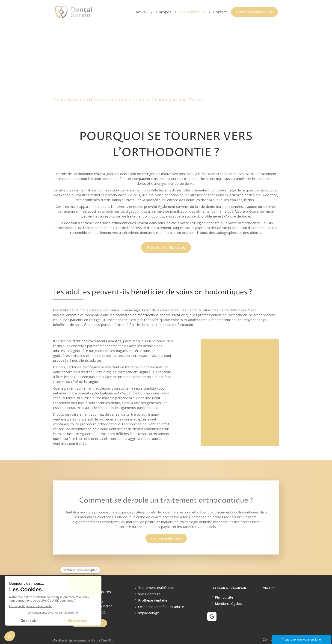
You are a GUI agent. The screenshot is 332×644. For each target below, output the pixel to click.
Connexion (271, 639)
